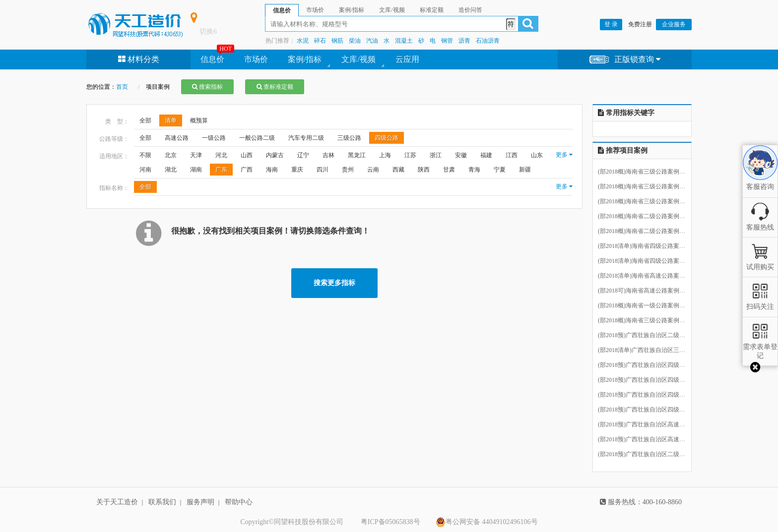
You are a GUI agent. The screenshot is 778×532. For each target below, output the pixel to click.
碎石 (320, 41)
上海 (385, 155)
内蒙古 (275, 155)
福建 (486, 155)
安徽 (461, 155)
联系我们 (162, 502)
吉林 (328, 155)
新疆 (525, 170)
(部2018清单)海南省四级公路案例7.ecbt (649, 261)
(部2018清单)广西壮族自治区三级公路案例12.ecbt (662, 350)
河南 (145, 170)
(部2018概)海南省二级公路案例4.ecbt (646, 231)
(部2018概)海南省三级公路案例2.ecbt (646, 201)
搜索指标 (207, 87)
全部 (145, 120)
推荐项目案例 (623, 150)
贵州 (348, 170)
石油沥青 (488, 41)
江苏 (410, 155)
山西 (247, 155)
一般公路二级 (257, 138)
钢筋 (337, 41)
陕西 (424, 170)
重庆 (297, 170)
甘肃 (449, 170)
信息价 (212, 59)
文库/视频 (358, 59)
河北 (221, 155)
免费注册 (640, 24)
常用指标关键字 (626, 113)
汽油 (372, 41)
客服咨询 (760, 178)
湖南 (196, 170)
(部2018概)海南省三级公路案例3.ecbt (646, 186)
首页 (122, 87)
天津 (196, 155)
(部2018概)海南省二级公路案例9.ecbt (646, 216)
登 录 (611, 24)
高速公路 (177, 138)
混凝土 (404, 41)
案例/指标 (305, 59)
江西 (512, 155)
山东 (537, 155)
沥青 (464, 41)
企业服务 (674, 24)
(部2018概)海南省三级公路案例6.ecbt (646, 320)
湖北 (171, 170)
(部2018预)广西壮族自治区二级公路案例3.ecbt (658, 335)
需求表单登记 (760, 347)
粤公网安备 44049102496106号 (487, 522)
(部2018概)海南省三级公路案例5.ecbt (646, 172)
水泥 (303, 41)
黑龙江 (357, 155)
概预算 (199, 120)
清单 (171, 120)
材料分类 (139, 59)
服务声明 (200, 502)
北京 (171, 155)
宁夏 (500, 170)
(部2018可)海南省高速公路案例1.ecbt (646, 291)
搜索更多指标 (334, 283)
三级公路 (349, 138)
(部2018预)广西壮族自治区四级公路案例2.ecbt (658, 395)
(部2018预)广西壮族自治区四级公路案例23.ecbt (659, 380)
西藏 (398, 170)
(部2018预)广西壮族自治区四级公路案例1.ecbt (658, 410)
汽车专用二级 (306, 138)
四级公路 (387, 138)
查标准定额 (275, 87)
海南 (272, 170)
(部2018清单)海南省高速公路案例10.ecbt (650, 276)
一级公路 (214, 138)
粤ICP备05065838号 (390, 522)
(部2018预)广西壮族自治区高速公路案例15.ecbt (659, 439)
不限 (145, 155)
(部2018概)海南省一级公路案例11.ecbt (647, 305)
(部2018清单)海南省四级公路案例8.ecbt (649, 246)
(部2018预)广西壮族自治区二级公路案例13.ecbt (659, 454)
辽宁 (303, 155)
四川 (323, 170)
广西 (247, 170)
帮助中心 (239, 502)
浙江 (436, 155)
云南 (373, 170)
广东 (221, 170)
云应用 (407, 59)
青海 (474, 170)
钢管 (447, 41)
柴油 (355, 41)
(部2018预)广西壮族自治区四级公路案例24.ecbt (659, 365)
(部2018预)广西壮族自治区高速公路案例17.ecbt (659, 424)
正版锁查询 (625, 60)
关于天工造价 (117, 502)
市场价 (256, 59)
